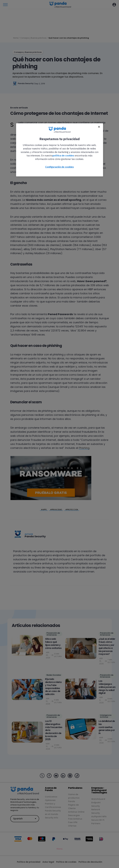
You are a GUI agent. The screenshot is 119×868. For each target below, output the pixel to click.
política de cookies (63, 155)
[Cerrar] (99, 127)
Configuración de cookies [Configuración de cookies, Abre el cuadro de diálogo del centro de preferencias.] (59, 167)
